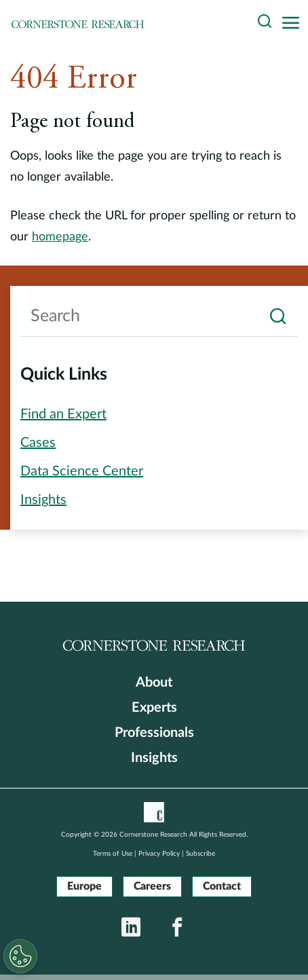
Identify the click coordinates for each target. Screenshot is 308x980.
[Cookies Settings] (19, 956)
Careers (152, 886)
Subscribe (200, 854)
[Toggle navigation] (294, 23)
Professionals (154, 733)
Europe (84, 886)
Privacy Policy (159, 854)
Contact (222, 886)
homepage (60, 237)
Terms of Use (113, 854)
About (154, 683)
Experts (154, 708)
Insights (154, 758)
